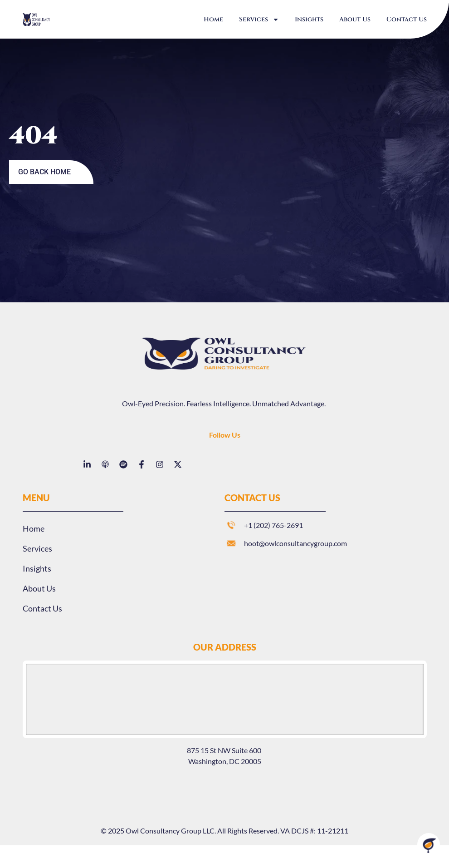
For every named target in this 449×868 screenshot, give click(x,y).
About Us (355, 19)
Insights (309, 19)
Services (259, 20)
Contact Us (407, 19)
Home (213, 19)
